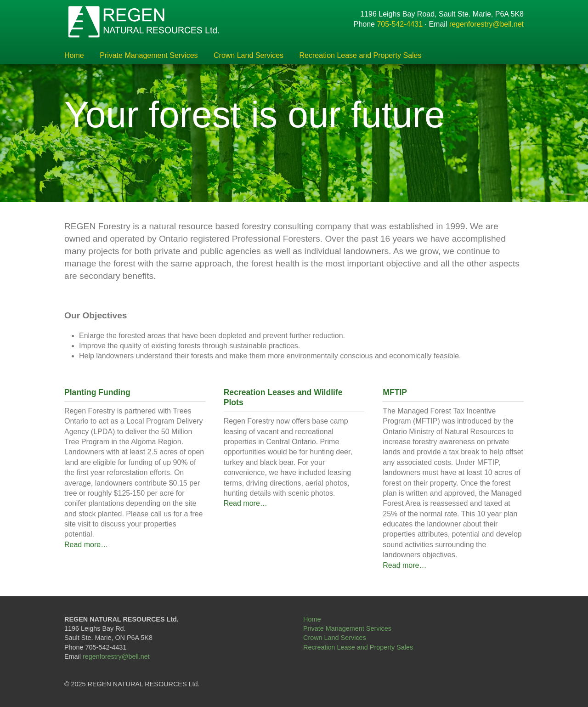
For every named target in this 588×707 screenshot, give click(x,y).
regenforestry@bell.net (486, 24)
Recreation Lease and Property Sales (361, 56)
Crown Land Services (249, 56)
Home (74, 56)
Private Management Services (149, 56)
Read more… (86, 545)
